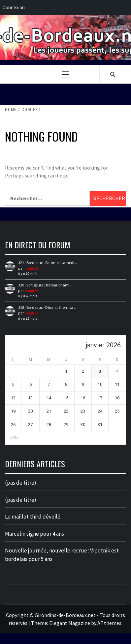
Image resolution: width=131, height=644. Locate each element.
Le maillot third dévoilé (33, 517)
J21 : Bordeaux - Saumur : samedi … (48, 263)
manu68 (31, 268)
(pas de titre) (21, 483)
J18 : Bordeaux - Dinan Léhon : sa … (48, 307)
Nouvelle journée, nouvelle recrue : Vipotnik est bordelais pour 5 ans (62, 555)
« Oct (15, 438)
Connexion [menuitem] (14, 8)
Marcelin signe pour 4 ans (34, 534)
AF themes (109, 623)
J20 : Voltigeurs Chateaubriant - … (47, 285)
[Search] (113, 74)
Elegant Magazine (70, 623)
